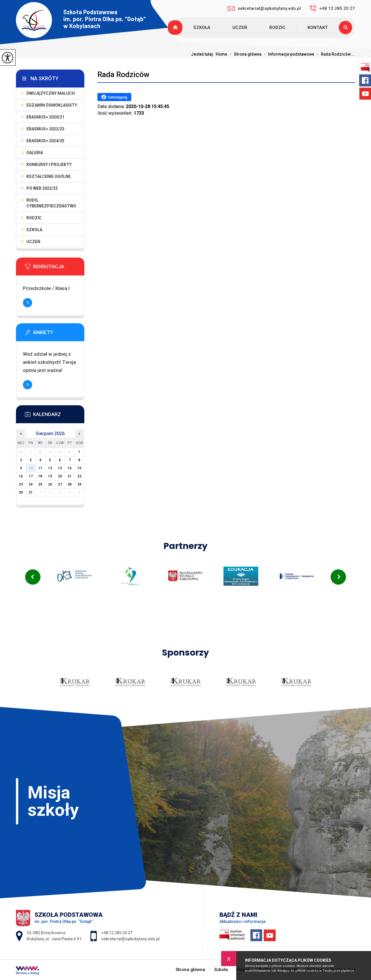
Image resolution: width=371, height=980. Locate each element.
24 (31, 484)
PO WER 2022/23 (42, 188)
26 (50, 484)
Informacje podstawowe (288, 54)
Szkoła (202, 28)
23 (21, 484)
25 (40, 484)
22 (79, 476)
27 (60, 484)
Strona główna (176, 28)
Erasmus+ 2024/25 (45, 141)
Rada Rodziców (123, 74)
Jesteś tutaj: (203, 54)
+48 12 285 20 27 (332, 8)
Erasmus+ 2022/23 (45, 129)
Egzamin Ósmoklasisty (52, 105)
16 (21, 476)
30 (21, 492)
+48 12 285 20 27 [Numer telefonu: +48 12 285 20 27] (117, 933)
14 (70, 468)
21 (70, 476)
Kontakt (318, 28)
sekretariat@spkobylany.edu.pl (264, 8)
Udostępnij (114, 97)
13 (60, 468)
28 (70, 484)
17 (31, 476)
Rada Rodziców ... (335, 54)
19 (50, 476)
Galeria (35, 153)
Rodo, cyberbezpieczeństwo (51, 203)
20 (60, 476)
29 (79, 484)
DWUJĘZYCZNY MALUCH (51, 93)
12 (50, 468)
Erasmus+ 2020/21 (45, 117)
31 (31, 492)
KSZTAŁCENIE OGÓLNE (49, 176)
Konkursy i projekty (49, 165)
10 (31, 468)
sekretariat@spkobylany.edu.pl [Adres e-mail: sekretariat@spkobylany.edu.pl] (130, 939)
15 (79, 468)
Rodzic (277, 28)
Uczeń (240, 28)
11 (40, 468)
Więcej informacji (28, 303)
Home (221, 54)
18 (40, 476)
